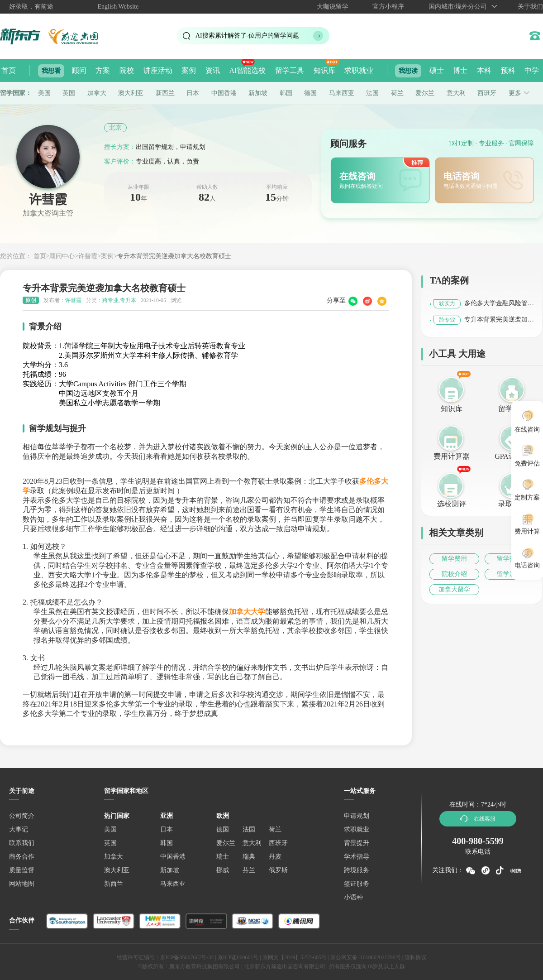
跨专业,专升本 (119, 300)
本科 (484, 70)
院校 (127, 70)
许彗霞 (88, 256)
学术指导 (357, 857)
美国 (44, 93)
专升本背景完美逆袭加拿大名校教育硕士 (174, 256)
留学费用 (454, 559)
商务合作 (22, 857)
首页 (9, 70)
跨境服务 (357, 870)
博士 (460, 70)
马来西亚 (342, 93)
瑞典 (249, 857)
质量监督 (22, 870)
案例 (189, 70)
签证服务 (357, 884)
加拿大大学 (247, 612)
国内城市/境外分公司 (458, 7)
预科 (508, 70)
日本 (193, 93)
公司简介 (22, 816)
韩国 (286, 93)
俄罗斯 (278, 870)
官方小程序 (388, 7)
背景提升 (357, 843)
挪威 (223, 870)
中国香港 (224, 93)
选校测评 (452, 504)
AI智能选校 (247, 70)
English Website (118, 7)
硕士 (437, 70)
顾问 (79, 70)
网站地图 (22, 884)
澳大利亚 (131, 93)
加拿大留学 (454, 589)
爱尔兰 (425, 93)
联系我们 (22, 843)
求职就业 (359, 70)
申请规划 (357, 816)
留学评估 (513, 409)
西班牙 (487, 93)
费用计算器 (452, 456)
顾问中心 (62, 256)
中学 (532, 70)
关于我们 (530, 7)
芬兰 (249, 870)
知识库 (324, 70)
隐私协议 (415, 957)
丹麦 (275, 857)
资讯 (213, 70)
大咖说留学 (333, 7)
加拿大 (97, 93)
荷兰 (397, 93)
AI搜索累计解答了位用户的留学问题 (247, 36)
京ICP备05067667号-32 (187, 957)
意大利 (456, 93)
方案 (103, 70)
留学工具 (290, 70)
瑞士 (223, 857)
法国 (372, 93)
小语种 (353, 897)
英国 (69, 93)
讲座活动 (158, 70)
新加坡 (258, 93)
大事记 (19, 829)
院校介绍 (454, 574)
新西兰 (165, 93)
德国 (310, 93)
